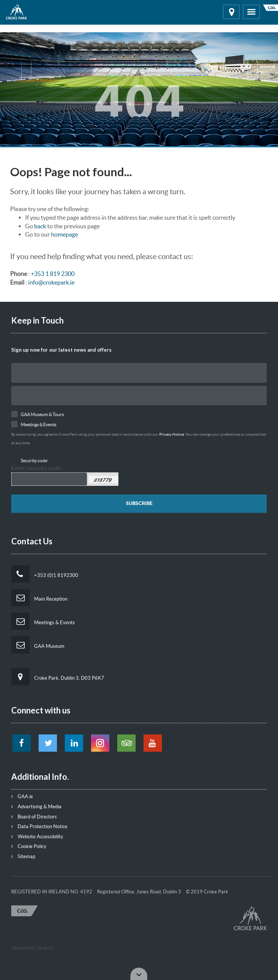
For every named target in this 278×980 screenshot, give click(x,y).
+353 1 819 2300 (53, 274)
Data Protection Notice (39, 826)
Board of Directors (34, 817)
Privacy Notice (172, 434)
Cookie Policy (29, 846)
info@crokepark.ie (51, 282)
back (40, 226)
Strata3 (45, 948)
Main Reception (39, 598)
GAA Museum (38, 645)
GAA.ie (22, 796)
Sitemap (23, 856)
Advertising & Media (36, 807)
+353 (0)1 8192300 (45, 574)
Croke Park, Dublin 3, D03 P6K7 (58, 677)
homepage (64, 234)
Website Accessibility (37, 837)
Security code (34, 461)
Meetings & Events (43, 621)
